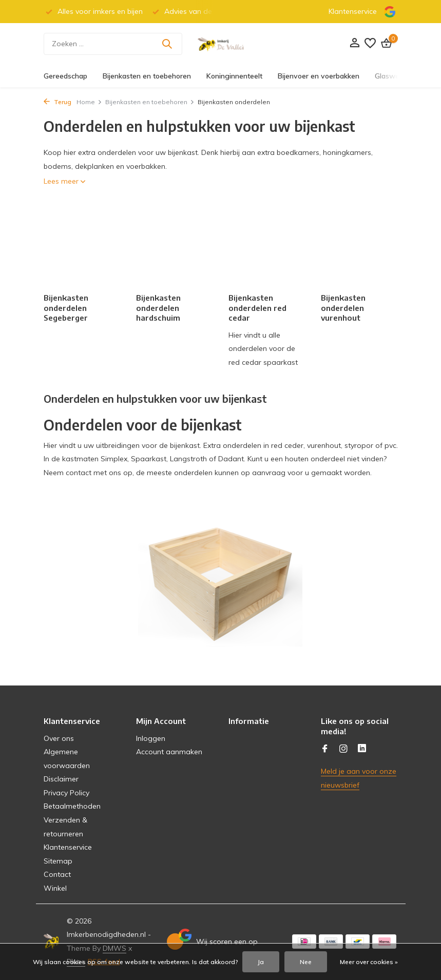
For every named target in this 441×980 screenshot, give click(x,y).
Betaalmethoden (72, 806)
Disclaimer (61, 779)
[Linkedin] (362, 749)
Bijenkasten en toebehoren (147, 76)
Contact (57, 874)
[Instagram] (343, 749)
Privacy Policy (66, 793)
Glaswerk (390, 76)
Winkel (55, 888)
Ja (261, 962)
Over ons (59, 738)
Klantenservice (353, 11)
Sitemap (58, 861)
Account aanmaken (169, 752)
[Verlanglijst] (370, 44)
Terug (57, 102)
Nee (306, 962)
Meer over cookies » (369, 962)
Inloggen (151, 738)
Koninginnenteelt (234, 76)
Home (89, 102)
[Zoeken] (113, 44)
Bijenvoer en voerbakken (319, 76)
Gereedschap (65, 76)
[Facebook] (325, 749)
